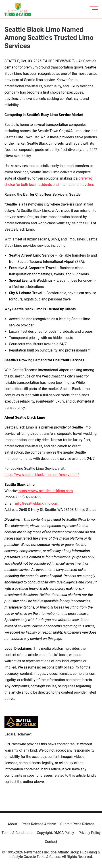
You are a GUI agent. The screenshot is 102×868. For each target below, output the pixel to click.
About (12, 824)
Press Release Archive (39, 824)
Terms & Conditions (17, 833)
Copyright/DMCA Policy (55, 833)
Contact (51, 842)
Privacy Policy (90, 833)
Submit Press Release (77, 824)
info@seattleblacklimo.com (37, 503)
